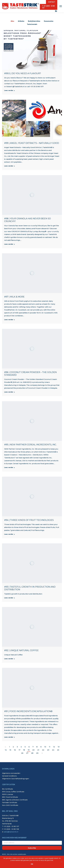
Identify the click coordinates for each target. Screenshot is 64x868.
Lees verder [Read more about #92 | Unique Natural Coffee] (9, 659)
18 (24, 750)
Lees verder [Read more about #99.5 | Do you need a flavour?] (9, 90)
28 (32, 753)
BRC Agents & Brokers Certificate (15, 800)
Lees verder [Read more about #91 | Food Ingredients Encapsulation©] (9, 737)
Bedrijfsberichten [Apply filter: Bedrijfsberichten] (34, 21)
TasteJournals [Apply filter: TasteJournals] (32, 24)
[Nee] (61, 862)
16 (15, 750)
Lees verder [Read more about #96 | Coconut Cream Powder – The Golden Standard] (9, 392)
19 (29, 750)
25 (58, 750)
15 (10, 750)
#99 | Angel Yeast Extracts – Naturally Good (32, 143)
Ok (32, 864)
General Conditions (9, 776)
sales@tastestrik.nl (11, 832)
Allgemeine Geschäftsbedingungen (16, 779)
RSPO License (8, 794)
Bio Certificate (8, 789)
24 (53, 750)
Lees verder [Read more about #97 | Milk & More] (9, 320)
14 (6, 750)
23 (48, 750)
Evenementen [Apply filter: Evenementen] (49, 21)
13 (59, 747)
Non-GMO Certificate (10, 805)
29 (37, 753)
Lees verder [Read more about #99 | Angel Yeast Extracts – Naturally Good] (9, 166)
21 (38, 750)
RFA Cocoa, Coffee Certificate (13, 792)
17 (19, 750)
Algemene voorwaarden (11, 773)
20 (33, 750)
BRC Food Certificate (10, 797)
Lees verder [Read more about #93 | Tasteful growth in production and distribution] (9, 598)
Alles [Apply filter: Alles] (12, 21)
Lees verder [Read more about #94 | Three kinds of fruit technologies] (9, 534)
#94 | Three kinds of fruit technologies (29, 520)
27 (27, 753)
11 (50, 747)
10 (45, 747)
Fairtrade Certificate (10, 803)
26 (22, 753)
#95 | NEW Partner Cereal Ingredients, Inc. (30, 445)
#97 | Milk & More (14, 297)
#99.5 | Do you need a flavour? (23, 73)
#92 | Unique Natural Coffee (21, 650)
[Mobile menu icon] (61, 6)
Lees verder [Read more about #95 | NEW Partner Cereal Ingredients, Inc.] (9, 467)
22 (43, 750)
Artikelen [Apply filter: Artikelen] (21, 21)
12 (54, 747)
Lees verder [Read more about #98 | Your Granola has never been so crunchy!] (9, 244)
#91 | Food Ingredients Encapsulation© (28, 711)
